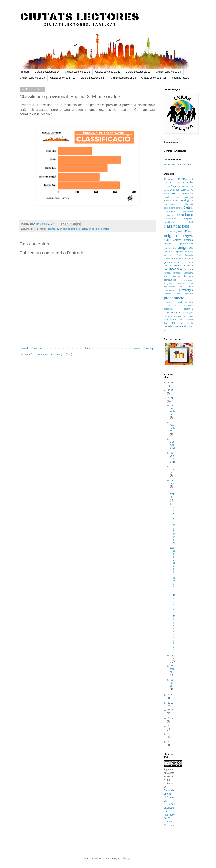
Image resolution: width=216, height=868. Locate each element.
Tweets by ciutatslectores (178, 165)
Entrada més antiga (143, 348)
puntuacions (172, 312)
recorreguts (188, 313)
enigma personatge (78, 229)
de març (172, 658)
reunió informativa (173, 316)
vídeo (166, 330)
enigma (63, 229)
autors (176, 193)
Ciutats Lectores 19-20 (168, 72)
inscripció (176, 269)
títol (174, 323)
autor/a (190, 190)
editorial (181, 232)
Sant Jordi (169, 319)
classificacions (177, 226)
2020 (170, 695)
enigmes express (173, 252)
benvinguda (186, 200)
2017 (170, 718)
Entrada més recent (32, 348)
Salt (191, 316)
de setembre (172, 457)
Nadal (181, 287)
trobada (189, 323)
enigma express (183, 240)
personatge (104, 229)
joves (166, 276)
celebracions (169, 208)
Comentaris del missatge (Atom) (54, 354)
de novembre (172, 427)
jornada (167, 273)
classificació (52, 229)
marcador (189, 280)
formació (189, 255)
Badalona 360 (172, 197)
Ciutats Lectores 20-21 (138, 72)
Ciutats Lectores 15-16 (124, 78)
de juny (172, 482)
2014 (170, 742)
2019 (166, 183)
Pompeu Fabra (172, 294)
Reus (186, 316)
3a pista (175, 186)
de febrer (172, 669)
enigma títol (170, 248)
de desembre (172, 410)
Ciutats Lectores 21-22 (108, 72)
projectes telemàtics (183, 306)
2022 (179, 183)
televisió (189, 320)
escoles (189, 252)
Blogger (127, 858)
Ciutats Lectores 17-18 (63, 78)
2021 (172, 183)
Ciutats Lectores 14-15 (154, 78)
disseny (174, 232)
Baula (176, 201)
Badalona (188, 194)
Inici (87, 348)
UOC (190, 326)
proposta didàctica (178, 309)
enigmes (93, 229)
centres (179, 208)
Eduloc (189, 231)
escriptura (168, 255)
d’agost (172, 471)
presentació (174, 298)
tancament (180, 320)
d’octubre (172, 445)
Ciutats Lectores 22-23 (77, 72)
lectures (176, 276)
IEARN (177, 266)
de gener (172, 683)
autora (167, 194)
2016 (170, 726)
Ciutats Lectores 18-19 (33, 78)
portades (189, 294)
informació (188, 266)
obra (190, 287)
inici (166, 269)
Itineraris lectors (180, 78)
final (179, 255)
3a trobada (185, 186)
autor (183, 190)
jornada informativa (183, 273)
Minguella (168, 283)
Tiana (167, 323)
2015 (170, 734)
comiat (167, 232)
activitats (175, 190)
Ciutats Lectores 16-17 (93, 78)
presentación (170, 302)
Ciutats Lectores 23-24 (47, 72)
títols (181, 323)
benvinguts (169, 204)
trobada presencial (175, 326)
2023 (185, 183)
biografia (189, 204)
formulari (168, 259)
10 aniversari (170, 179)
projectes (180, 302)
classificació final (178, 222)
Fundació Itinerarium (182, 259)
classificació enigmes (178, 218)
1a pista (182, 179)
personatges (186, 290)
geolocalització (172, 262)
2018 (190, 179)
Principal (25, 72)
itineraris (188, 269)
